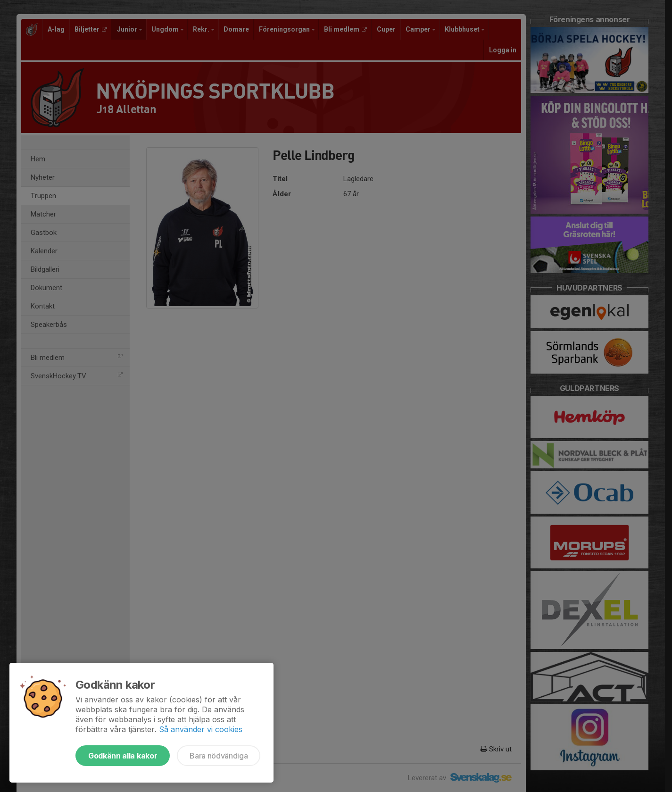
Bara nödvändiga (219, 756)
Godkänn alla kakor (123, 756)
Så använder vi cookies (201, 729)
